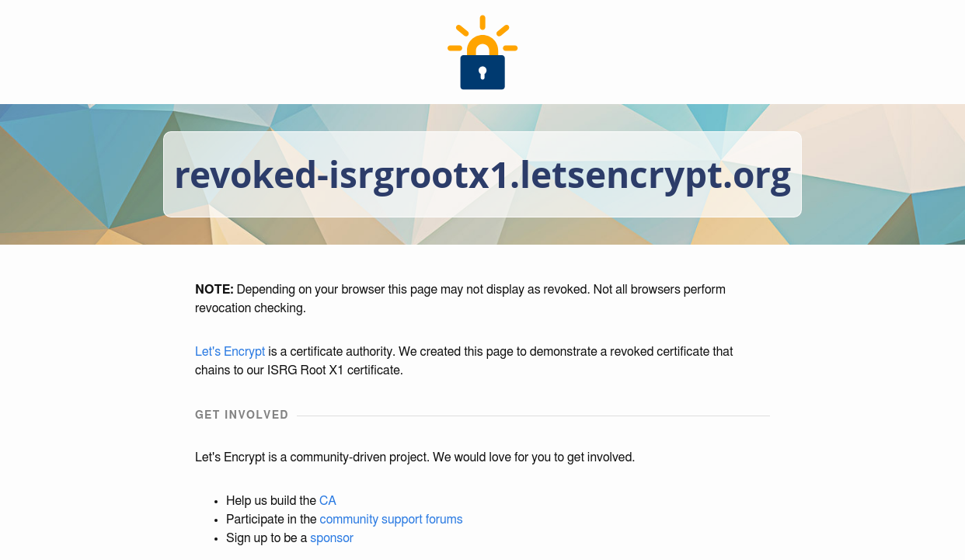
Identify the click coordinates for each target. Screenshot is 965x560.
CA (328, 501)
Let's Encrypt (230, 352)
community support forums (392, 520)
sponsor (332, 538)
